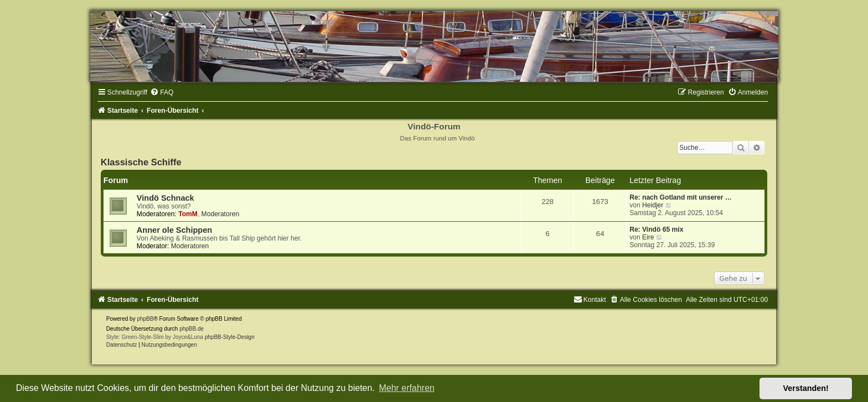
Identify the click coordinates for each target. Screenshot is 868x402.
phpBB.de (192, 329)
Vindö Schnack (166, 198)
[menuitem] (162, 92)
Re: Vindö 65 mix (656, 229)
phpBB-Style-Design (230, 337)
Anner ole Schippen (174, 230)
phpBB (145, 319)
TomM (188, 214)
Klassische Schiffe (141, 162)
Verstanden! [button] (806, 388)
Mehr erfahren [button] (407, 388)
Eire (648, 237)
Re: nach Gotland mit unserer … (681, 197)
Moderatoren (221, 214)
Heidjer (653, 205)
